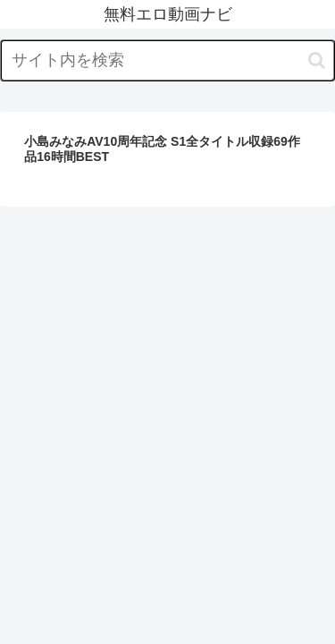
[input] (167, 60)
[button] (317, 60)
